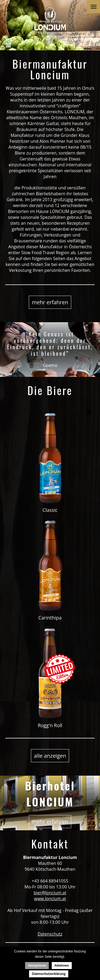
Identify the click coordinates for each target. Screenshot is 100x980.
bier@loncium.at (50, 893)
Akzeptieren (37, 966)
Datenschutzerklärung (49, 974)
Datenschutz (50, 934)
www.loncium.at (50, 899)
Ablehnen (62, 966)
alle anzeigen (50, 756)
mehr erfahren (50, 302)
